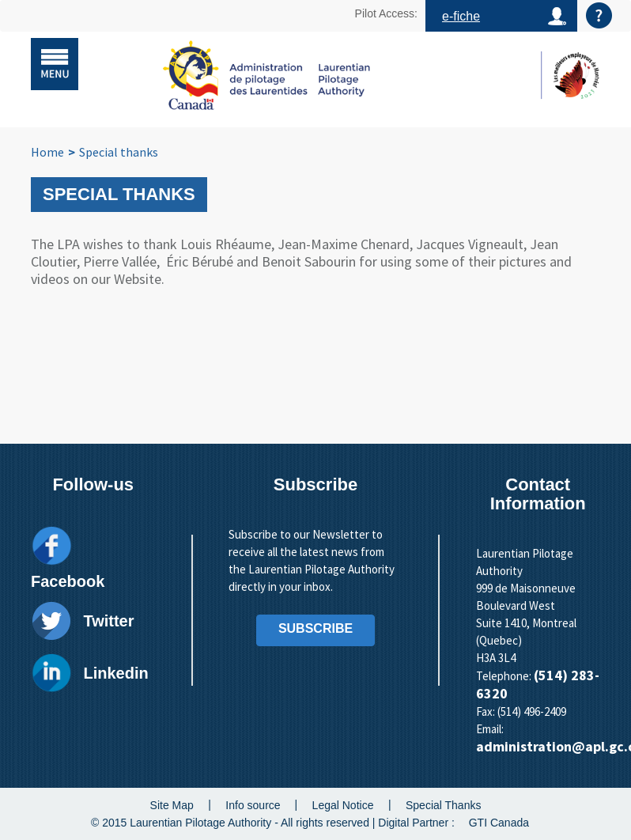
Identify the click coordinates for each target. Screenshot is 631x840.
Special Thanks (443, 804)
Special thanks (119, 152)
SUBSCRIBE (315, 628)
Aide (599, 15)
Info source (253, 804)
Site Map (172, 804)
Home (47, 152)
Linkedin (115, 673)
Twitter (108, 621)
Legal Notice (343, 804)
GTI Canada (499, 823)
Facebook (68, 581)
